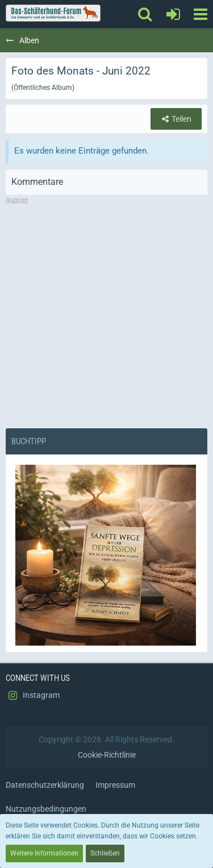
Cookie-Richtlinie (107, 755)
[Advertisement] (106, 311)
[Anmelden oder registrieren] (173, 14)
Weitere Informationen (44, 853)
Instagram (33, 696)
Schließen (105, 853)
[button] (200, 14)
